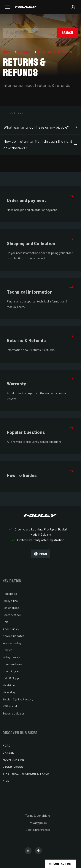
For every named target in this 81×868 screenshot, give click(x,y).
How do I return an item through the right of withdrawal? (40, 145)
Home (8, 52)
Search (67, 33)
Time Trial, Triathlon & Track (26, 773)
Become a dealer (13, 713)
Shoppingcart (12, 671)
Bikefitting (10, 685)
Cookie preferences (38, 830)
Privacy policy (38, 823)
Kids (6, 781)
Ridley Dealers (12, 657)
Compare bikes (12, 664)
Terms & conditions (38, 815)
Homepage (10, 594)
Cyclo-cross (13, 767)
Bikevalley (9, 692)
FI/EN (40, 554)
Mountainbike (13, 759)
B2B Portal (10, 706)
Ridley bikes (10, 601)
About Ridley (11, 629)
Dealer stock (11, 608)
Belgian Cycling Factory (18, 699)
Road (6, 745)
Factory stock (12, 615)
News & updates (13, 636)
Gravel (8, 752)
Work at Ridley (12, 643)
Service (7, 650)
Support (26, 52)
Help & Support (13, 678)
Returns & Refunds (55, 52)
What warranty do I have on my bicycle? (40, 127)
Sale (6, 622)
